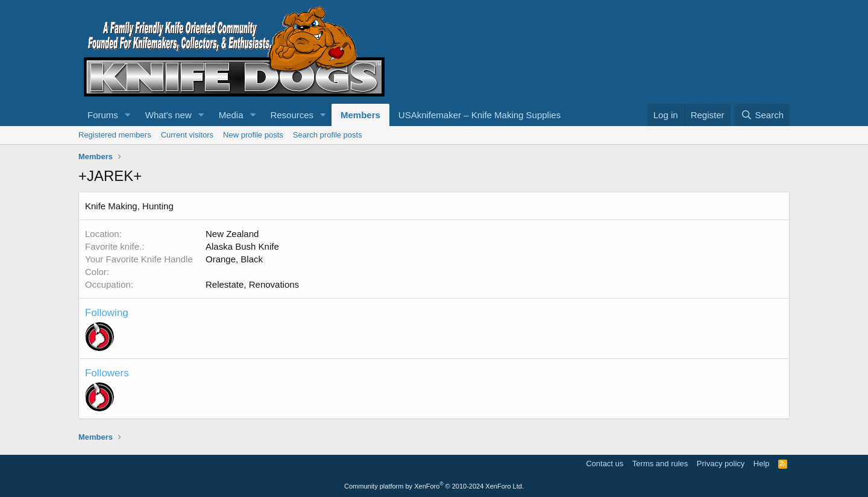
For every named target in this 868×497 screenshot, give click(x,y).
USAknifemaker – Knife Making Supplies (480, 115)
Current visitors (187, 135)
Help (762, 464)
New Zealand (232, 234)
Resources (292, 115)
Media (231, 115)
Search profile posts (328, 135)
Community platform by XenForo (434, 486)
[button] (128, 115)
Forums (103, 115)
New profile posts (253, 135)
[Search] (762, 115)
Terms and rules (660, 464)
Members (360, 115)
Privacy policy (721, 464)
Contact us (605, 464)
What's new (168, 115)
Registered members (115, 135)
